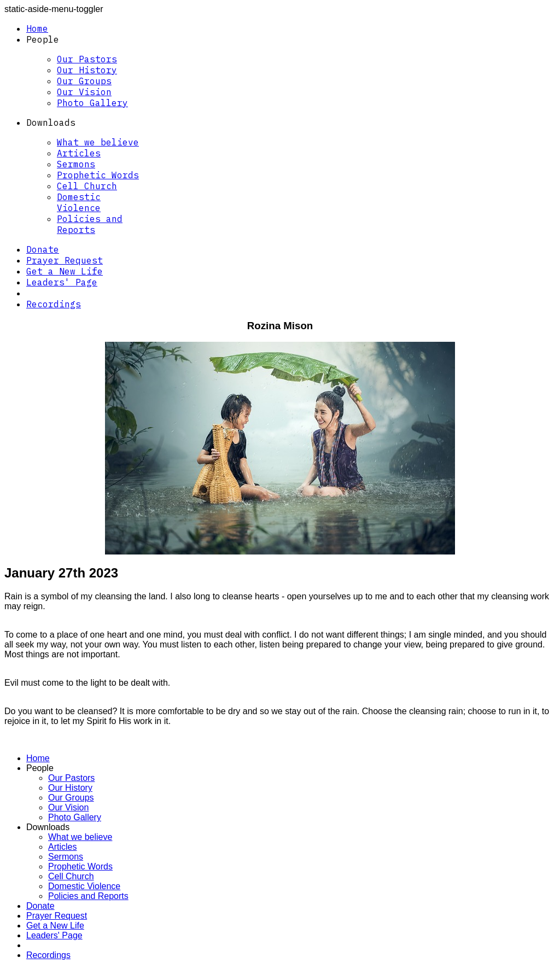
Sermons (76, 164)
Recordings (54, 304)
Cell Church (87, 186)
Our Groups (84, 81)
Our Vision (84, 92)
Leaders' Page (62, 282)
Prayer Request (65, 260)
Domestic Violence (79, 202)
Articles (79, 153)
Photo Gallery (92, 103)
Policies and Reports (90, 224)
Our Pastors (87, 59)
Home (37, 28)
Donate (43, 249)
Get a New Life (65, 271)
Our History (87, 70)
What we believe (98, 142)
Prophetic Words (98, 175)
